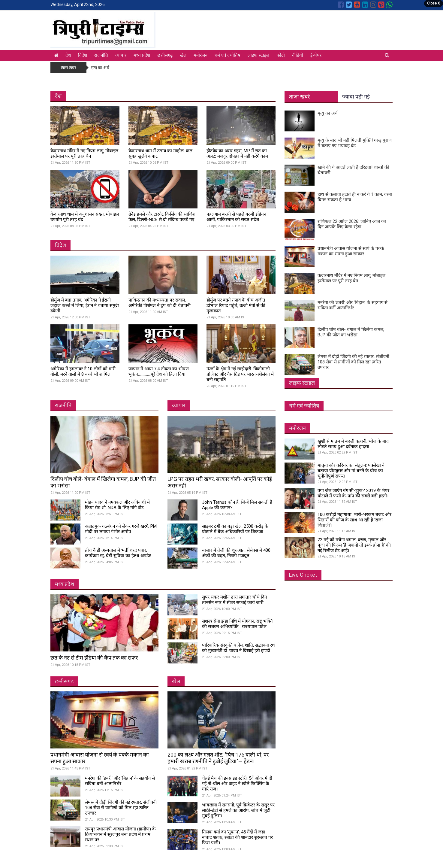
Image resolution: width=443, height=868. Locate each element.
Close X (434, 3)
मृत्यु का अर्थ (100, 68)
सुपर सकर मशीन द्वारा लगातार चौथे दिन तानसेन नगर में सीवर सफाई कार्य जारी (234, 600)
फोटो (281, 55)
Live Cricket (303, 575)
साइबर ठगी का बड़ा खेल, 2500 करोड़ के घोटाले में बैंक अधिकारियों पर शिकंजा (235, 529)
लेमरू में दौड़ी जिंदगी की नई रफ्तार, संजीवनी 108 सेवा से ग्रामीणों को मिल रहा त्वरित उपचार (121, 808)
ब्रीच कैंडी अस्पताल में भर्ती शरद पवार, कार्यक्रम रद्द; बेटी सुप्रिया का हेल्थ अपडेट (118, 553)
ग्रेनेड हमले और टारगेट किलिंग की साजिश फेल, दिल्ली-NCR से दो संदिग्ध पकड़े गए (162, 217)
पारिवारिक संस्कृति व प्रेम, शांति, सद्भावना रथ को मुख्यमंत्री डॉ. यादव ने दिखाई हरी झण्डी (238, 648)
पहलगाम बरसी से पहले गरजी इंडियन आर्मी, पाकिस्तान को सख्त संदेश (236, 217)
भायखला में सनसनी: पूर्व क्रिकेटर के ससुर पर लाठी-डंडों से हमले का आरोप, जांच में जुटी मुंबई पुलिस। (238, 810)
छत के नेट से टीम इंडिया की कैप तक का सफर (94, 658)
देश (68, 55)
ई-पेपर (316, 55)
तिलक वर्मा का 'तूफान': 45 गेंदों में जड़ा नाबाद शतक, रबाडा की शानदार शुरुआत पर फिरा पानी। (237, 837)
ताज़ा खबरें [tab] (299, 97)
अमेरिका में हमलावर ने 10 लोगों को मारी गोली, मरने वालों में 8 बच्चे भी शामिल (83, 372)
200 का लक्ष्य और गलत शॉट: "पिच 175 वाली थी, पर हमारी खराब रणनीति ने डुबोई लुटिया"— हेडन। (218, 758)
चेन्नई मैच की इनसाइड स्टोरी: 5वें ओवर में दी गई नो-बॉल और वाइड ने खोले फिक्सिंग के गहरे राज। (237, 784)
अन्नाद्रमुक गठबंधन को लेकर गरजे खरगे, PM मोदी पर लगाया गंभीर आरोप (121, 529)
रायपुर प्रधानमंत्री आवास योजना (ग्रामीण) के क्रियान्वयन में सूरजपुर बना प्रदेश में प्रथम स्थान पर (120, 834)
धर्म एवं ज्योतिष (228, 55)
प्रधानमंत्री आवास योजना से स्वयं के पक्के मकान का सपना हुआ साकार (351, 251)
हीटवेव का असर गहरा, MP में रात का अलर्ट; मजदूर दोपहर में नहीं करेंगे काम (237, 153)
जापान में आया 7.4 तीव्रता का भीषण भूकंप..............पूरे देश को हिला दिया (159, 372)
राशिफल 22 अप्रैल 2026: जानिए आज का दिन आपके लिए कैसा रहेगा (352, 224)
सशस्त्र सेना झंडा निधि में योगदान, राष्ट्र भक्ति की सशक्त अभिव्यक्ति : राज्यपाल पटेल (237, 624)
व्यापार (121, 55)
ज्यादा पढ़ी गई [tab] (356, 97)
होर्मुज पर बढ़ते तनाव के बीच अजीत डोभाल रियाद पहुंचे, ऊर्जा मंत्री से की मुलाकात (236, 305)
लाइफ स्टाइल (258, 55)
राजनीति (101, 55)
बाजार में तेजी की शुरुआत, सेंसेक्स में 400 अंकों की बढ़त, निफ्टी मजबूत (236, 553)
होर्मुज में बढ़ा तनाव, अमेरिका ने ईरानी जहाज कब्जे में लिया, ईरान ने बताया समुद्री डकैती (85, 305)
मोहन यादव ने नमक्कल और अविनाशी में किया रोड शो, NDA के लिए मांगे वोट (117, 505)
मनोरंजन (200, 55)
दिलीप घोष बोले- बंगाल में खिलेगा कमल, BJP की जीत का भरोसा (351, 332)
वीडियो (298, 55)
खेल (183, 55)
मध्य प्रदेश (142, 55)
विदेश (83, 55)
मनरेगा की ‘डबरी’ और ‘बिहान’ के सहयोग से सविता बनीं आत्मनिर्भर (120, 781)
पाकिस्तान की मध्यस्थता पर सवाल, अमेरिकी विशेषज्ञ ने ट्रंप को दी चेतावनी (160, 303)
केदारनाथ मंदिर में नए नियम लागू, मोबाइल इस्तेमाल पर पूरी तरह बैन (84, 153)
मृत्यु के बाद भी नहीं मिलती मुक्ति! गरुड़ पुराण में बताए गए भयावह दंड (355, 143)
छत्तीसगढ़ (165, 55)
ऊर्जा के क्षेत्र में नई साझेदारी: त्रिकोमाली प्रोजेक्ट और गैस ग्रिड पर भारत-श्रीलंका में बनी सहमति (240, 374)
